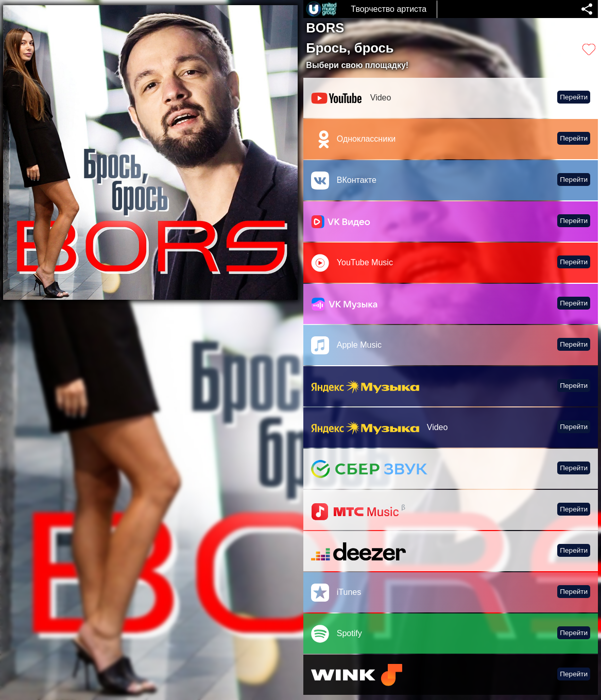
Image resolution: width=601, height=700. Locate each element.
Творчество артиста (389, 9)
